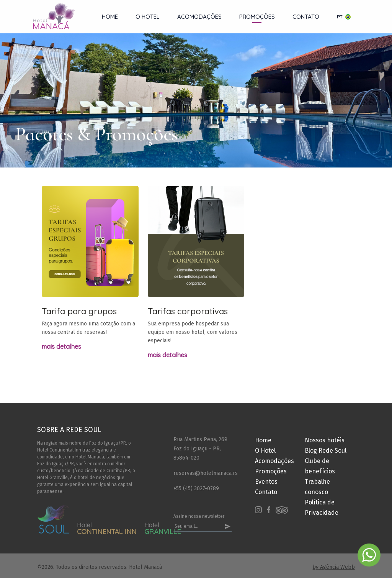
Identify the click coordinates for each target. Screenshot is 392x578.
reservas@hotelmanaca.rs (203, 473)
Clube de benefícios (320, 466)
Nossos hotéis (325, 440)
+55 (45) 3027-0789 (196, 489)
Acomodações (199, 17)
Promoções (257, 17)
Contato (306, 17)
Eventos (266, 482)
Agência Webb (334, 567)
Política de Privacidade (322, 507)
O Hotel (148, 17)
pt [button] (344, 17)
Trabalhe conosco (317, 487)
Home (110, 17)
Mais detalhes (61, 346)
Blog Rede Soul (326, 451)
